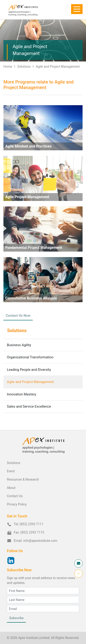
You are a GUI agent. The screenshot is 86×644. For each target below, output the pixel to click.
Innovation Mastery (22, 394)
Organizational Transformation (30, 357)
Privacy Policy (17, 504)
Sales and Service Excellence (29, 406)
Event (11, 471)
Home (8, 67)
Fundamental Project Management (34, 248)
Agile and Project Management (58, 67)
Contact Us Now (18, 316)
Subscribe (16, 618)
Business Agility (19, 345)
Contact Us (15, 496)
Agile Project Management (27, 197)
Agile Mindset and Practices (28, 146)
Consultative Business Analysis (31, 298)
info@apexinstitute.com (40, 541)
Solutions (26, 67)
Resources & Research (23, 479)
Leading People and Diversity (29, 370)
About (11, 488)
